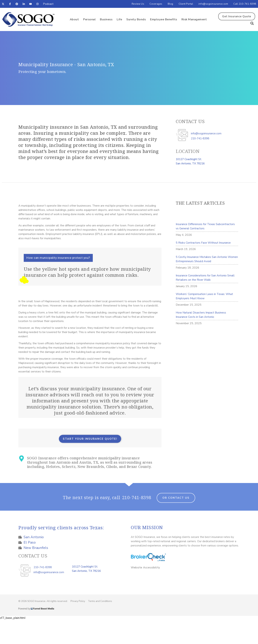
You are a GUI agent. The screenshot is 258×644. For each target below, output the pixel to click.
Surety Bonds (136, 19)
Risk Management (194, 19)
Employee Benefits (164, 19)
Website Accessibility (145, 568)
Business (106, 19)
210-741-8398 (137, 502)
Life (119, 19)
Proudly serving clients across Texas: (61, 532)
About (74, 19)
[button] (252, 23)
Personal (89, 19)
